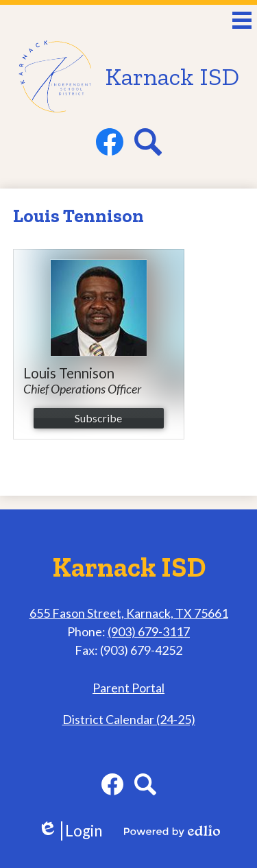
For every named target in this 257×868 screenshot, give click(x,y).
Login (70, 831)
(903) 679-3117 (149, 631)
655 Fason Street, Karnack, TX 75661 (129, 613)
